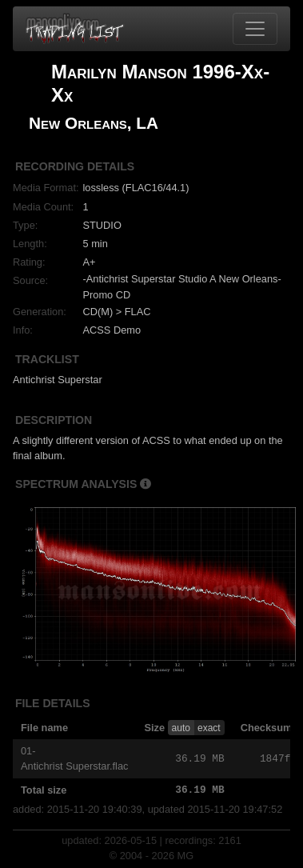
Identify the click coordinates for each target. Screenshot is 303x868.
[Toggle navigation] (255, 29)
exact (209, 728)
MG (186, 856)
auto (181, 728)
